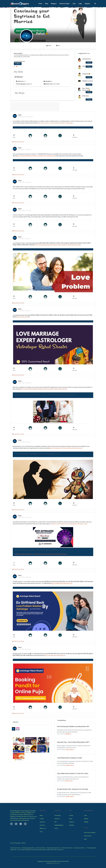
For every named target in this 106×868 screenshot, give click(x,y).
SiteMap (86, 822)
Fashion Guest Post (67, 848)
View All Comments (18, 142)
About (41, 815)
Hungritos (86, 74)
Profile (49, 46)
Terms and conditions (90, 833)
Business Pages (65, 4)
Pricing (71, 815)
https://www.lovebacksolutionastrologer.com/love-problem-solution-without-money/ (58, 245)
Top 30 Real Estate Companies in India (69, 758)
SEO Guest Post (41, 848)
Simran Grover (69, 781)
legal (85, 839)
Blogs (71, 819)
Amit (84, 66)
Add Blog (72, 825)
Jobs (74, 4)
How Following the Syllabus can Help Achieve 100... (73, 726)
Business (57, 819)
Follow (18, 64)
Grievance (42, 822)
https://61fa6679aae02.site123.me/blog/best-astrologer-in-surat (69, 524)
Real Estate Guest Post (53, 848)
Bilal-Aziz (86, 96)
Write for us (43, 828)
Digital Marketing (59, 825)
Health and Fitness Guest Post (55, 850)
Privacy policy (88, 836)
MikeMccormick (86, 81)
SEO (56, 822)
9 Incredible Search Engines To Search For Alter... (73, 773)
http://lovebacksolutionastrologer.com (62, 583)
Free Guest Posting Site (24, 850)
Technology (58, 815)
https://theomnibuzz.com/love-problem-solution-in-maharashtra (55, 123)
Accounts (42, 825)
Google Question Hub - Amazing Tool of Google (73, 789)
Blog (47, 4)
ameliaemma (86, 59)
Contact (42, 819)
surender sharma (69, 750)
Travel (56, 828)
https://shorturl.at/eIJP (22, 317)
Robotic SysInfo (55, 863)
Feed (58, 46)
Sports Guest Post (79, 848)
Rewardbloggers (47, 861)
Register (87, 4)
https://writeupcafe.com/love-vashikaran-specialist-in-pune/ (66, 448)
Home (40, 4)
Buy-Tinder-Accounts (86, 89)
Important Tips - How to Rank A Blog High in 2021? (73, 742)
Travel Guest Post (15, 848)
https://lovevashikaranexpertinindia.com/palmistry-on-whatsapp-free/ (36, 156)
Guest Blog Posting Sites (39, 850)
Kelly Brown (68, 734)
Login (80, 4)
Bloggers (54, 4)
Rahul (20, 115)
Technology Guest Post (28, 848)
